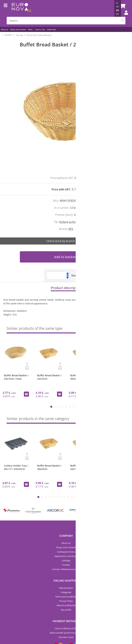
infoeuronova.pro (71, 569)
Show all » (120, 329)
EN (117, 10)
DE (117, 14)
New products (66, 588)
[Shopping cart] (122, 6)
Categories (66, 592)
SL (117, 3)
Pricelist (66, 565)
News (30, 29)
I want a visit (40, 29)
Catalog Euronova (66, 552)
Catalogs (66, 560)
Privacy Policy (66, 601)
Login (124, 16)
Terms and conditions (66, 597)
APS (71, 229)
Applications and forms (66, 556)
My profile (66, 610)
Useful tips (51, 29)
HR (117, 7)
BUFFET (8, 35)
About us (5, 29)
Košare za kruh (69, 222)
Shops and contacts (18, 29)
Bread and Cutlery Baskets (39, 35)
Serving (19, 35)
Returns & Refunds (66, 605)
